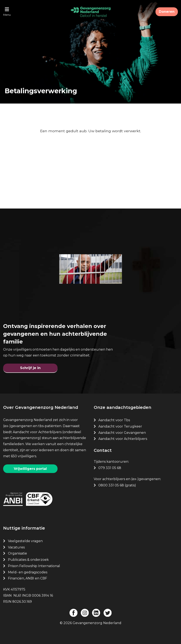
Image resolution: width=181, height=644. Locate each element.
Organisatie (17, 553)
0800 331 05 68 (111, 485)
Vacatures (17, 547)
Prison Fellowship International (34, 566)
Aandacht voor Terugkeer (120, 426)
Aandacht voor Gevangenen (122, 433)
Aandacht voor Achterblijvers (123, 439)
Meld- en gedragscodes (28, 572)
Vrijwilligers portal (30, 469)
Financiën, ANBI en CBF (28, 578)
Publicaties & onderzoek (28, 560)
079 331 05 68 (110, 468)
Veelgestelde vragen (25, 541)
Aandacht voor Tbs (114, 420)
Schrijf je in (30, 368)
